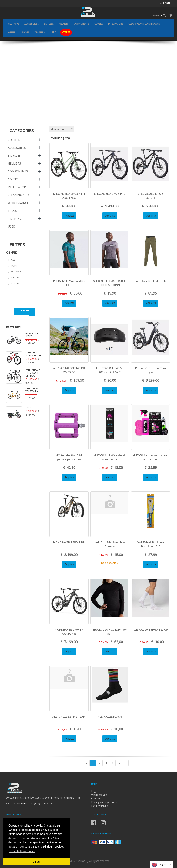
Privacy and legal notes (104, 802)
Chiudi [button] (37, 862)
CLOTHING (14, 24)
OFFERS (66, 32)
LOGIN (165, 3)
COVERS (99, 24)
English (159, 865)
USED (53, 32)
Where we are (99, 795)
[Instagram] (103, 825)
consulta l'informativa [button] (22, 851)
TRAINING (40, 32)
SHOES (26, 32)
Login (94, 791)
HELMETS (64, 24)
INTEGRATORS (116, 24)
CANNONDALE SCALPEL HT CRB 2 (34, 354)
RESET (25, 311)
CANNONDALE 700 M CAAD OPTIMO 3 (33, 373)
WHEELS (12, 32)
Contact (96, 798)
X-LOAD (29, 408)
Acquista (69, 216)
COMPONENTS (81, 24)
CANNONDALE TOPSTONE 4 (33, 390)
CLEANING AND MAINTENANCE (144, 24)
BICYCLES (49, 24)
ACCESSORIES (31, 24)
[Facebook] (94, 825)
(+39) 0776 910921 (43, 804)
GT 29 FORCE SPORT (32, 335)
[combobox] (162, 865)
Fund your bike (100, 806)
